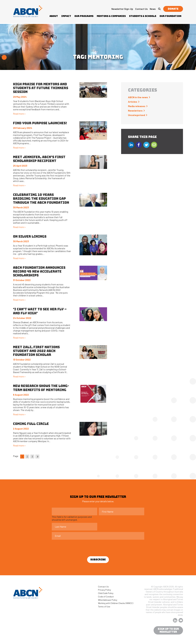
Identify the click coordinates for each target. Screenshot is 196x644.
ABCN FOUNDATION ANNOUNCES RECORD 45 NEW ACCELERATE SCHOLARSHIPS (39, 271)
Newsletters (135, 111)
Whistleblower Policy (108, 600)
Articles (133, 102)
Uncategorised (137, 115)
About (54, 16)
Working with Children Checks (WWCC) (116, 603)
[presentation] (75, 547)
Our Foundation (170, 16)
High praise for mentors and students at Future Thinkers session (41, 88)
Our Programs (84, 16)
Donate (173, 9)
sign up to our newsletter (168, 630)
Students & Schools (143, 16)
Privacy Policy (104, 590)
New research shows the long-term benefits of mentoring (41, 388)
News (153, 9)
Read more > (19, 114)
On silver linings (30, 236)
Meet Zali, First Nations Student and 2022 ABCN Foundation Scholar (36, 351)
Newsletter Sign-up (122, 9)
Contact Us (141, 9)
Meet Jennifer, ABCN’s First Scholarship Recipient (39, 159)
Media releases (137, 106)
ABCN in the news (138, 97)
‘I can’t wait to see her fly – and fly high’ (40, 311)
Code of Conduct (106, 597)
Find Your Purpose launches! (40, 123)
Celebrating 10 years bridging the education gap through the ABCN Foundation (41, 199)
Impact (66, 16)
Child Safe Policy (106, 593)
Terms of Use (104, 606)
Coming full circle (31, 424)
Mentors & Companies (111, 16)
